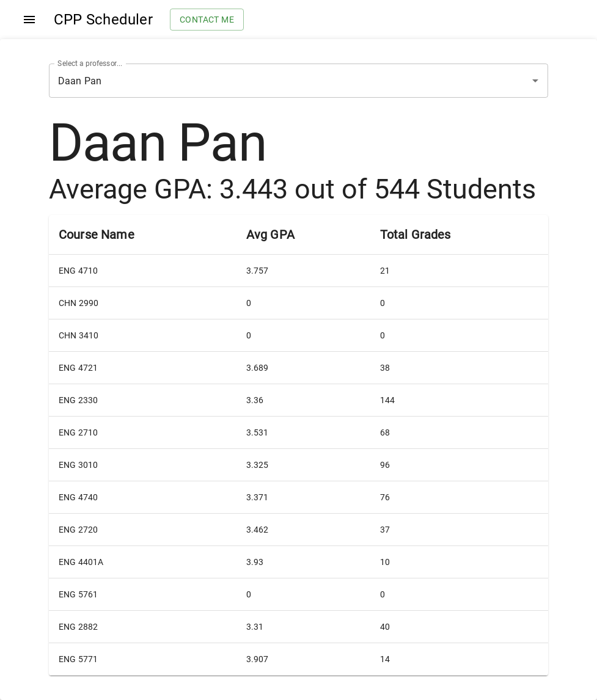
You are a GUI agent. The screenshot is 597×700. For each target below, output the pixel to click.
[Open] (535, 81)
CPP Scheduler (103, 20)
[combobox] (281, 81)
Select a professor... (90, 64)
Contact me (207, 20)
